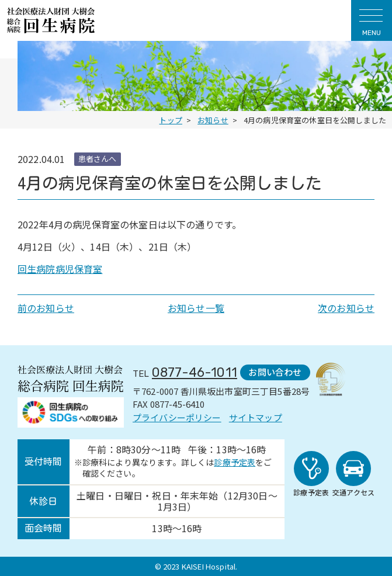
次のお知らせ (346, 308)
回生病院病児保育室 (60, 269)
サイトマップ (256, 417)
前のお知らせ (46, 308)
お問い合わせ (275, 372)
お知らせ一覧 (196, 308)
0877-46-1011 (195, 372)
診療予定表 (235, 462)
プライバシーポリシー (177, 417)
